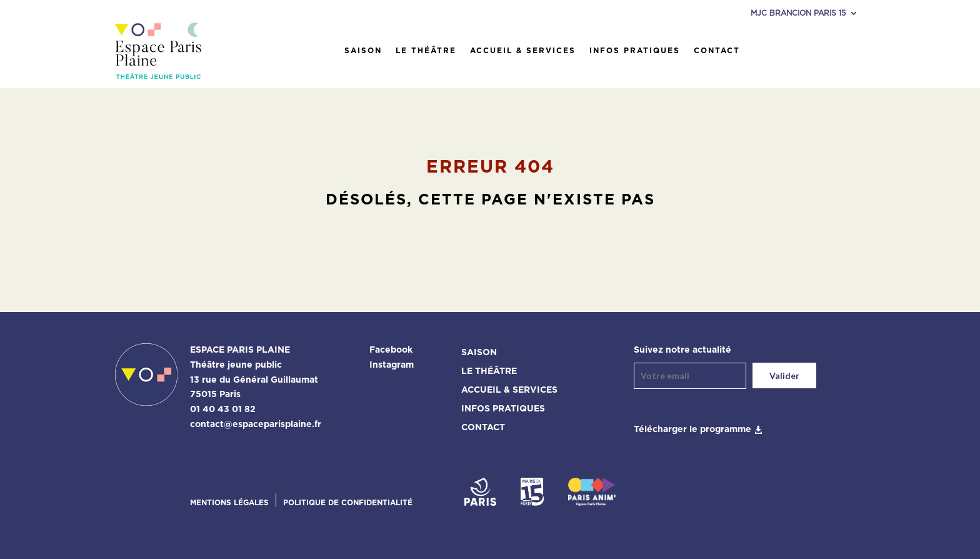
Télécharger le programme (692, 430)
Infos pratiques (635, 51)
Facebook (391, 350)
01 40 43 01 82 (223, 410)
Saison (363, 51)
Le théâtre (426, 51)
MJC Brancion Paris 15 (798, 13)
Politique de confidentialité (348, 503)
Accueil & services (523, 51)
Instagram (392, 365)
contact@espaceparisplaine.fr (256, 425)
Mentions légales (229, 503)
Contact (717, 51)
